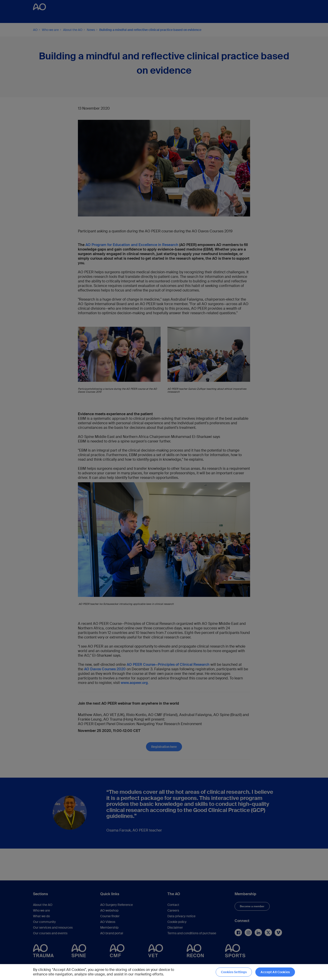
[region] (164, 972)
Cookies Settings (234, 972)
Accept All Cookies (275, 972)
